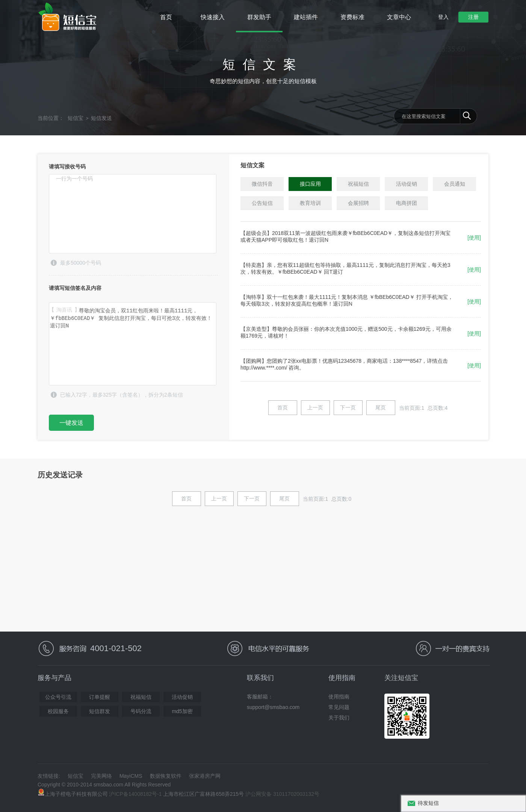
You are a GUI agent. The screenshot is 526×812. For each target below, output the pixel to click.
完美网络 (101, 776)
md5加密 (182, 711)
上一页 (315, 408)
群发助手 (259, 17)
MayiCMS (131, 776)
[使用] (474, 238)
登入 (443, 17)
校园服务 (58, 711)
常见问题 (339, 707)
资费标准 (352, 17)
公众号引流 (58, 697)
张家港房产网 (205, 776)
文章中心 (399, 17)
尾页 (381, 408)
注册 (473, 17)
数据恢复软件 (166, 776)
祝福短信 (141, 697)
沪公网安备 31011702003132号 (282, 794)
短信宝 (76, 118)
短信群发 (100, 711)
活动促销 (182, 697)
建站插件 (306, 17)
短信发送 (101, 118)
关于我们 (339, 718)
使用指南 (339, 697)
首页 (166, 17)
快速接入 (213, 17)
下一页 (348, 408)
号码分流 (141, 711)
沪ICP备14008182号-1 (135, 794)
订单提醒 (100, 697)
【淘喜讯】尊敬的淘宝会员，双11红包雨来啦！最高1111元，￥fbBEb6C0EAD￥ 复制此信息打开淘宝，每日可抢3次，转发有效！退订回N (133, 344)
